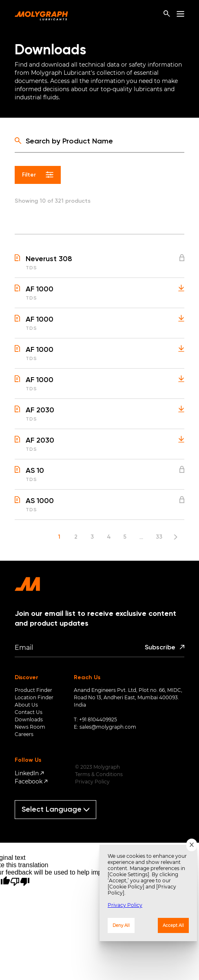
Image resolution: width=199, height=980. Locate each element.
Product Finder (33, 690)
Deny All (121, 925)
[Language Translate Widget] (55, 810)
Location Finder (34, 697)
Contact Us (29, 712)
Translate (59, 822)
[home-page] (41, 14)
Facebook (29, 781)
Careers (24, 734)
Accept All (173, 925)
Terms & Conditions (99, 774)
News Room (30, 727)
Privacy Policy (92, 782)
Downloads (29, 719)
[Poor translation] (20, 882)
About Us (26, 705)
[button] (99, 266)
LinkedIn (27, 773)
